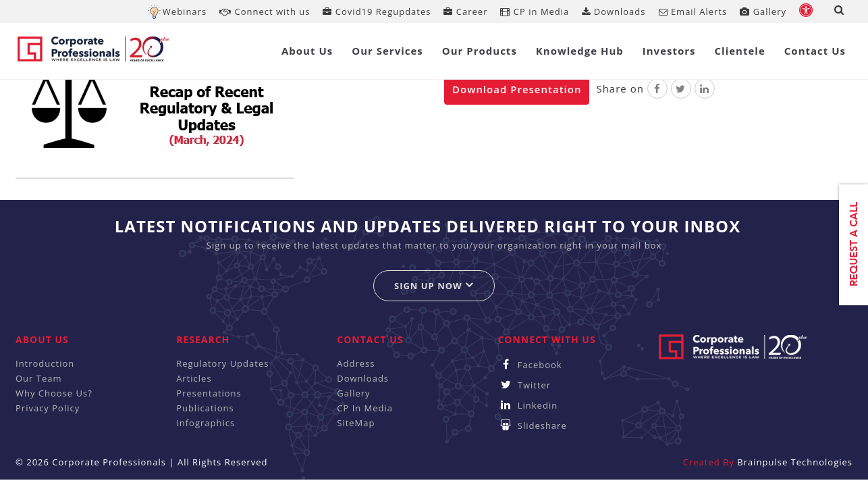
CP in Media (535, 11)
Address (356, 363)
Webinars (185, 11)
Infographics (206, 423)
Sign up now (434, 285)
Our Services (387, 51)
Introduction (45, 363)
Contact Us (815, 51)
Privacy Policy (48, 408)
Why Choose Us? (54, 393)
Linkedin (527, 405)
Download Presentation (517, 89)
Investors (669, 51)
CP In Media (365, 408)
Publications (205, 408)
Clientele (740, 51)
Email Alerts (693, 11)
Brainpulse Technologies (795, 462)
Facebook (530, 365)
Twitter (524, 385)
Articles (194, 378)
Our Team (39, 378)
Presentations (209, 393)
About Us (307, 51)
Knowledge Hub (580, 51)
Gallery (763, 11)
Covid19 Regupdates (377, 11)
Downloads (614, 11)
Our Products (480, 51)
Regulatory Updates (222, 363)
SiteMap (356, 423)
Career (465, 11)
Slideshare (532, 426)
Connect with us (265, 11)
